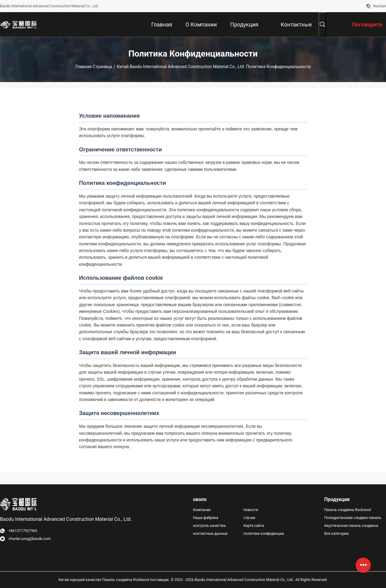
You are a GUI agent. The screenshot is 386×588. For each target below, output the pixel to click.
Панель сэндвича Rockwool (348, 510)
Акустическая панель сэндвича (351, 526)
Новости (251, 510)
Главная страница (94, 67)
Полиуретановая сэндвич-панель (353, 518)
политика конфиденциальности (264, 534)
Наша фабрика (206, 518)
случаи (249, 518)
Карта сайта (254, 526)
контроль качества (209, 526)
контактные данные (210, 534)
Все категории (336, 534)
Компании (202, 510)
